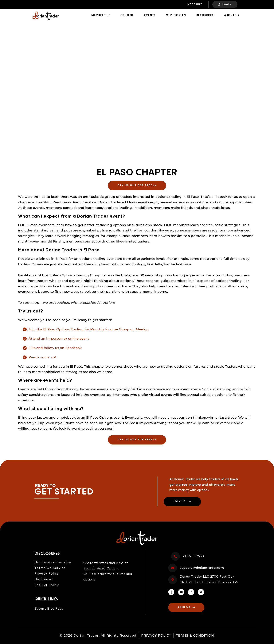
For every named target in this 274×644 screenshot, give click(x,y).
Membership (101, 15)
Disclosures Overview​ (53, 562)
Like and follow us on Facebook (55, 348)
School (127, 15)
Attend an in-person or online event (59, 339)
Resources (205, 15)
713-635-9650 (193, 556)
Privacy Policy (47, 574)
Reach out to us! (42, 357)
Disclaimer (44, 579)
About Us (232, 15)
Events (150, 15)
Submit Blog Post (49, 609)
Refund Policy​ (47, 585)
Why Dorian (176, 15)
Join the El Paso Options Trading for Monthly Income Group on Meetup (89, 329)
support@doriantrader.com (202, 568)
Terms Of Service (50, 568)
